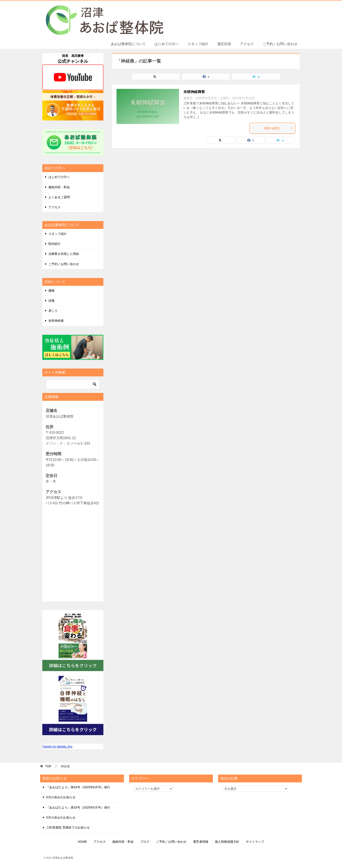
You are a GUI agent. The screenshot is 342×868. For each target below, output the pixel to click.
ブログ (145, 842)
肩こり (53, 311)
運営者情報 (201, 842)
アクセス (247, 44)
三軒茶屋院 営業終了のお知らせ (68, 827)
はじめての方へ (167, 44)
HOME (82, 842)
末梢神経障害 (194, 92)
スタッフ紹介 (198, 44)
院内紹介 (55, 244)
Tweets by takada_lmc (57, 746)
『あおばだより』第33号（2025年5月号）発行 (78, 807)
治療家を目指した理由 (64, 254)
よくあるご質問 (59, 197)
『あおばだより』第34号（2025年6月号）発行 (78, 787)
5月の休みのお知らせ (61, 817)
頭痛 (51, 301)
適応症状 (224, 44)
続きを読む (279, 128)
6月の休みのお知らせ (61, 797)
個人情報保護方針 (227, 842)
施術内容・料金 (59, 187)
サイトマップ (255, 842)
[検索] (73, 384)
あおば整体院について (128, 44)
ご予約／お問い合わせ (280, 44)
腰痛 (51, 291)
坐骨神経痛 (56, 321)
